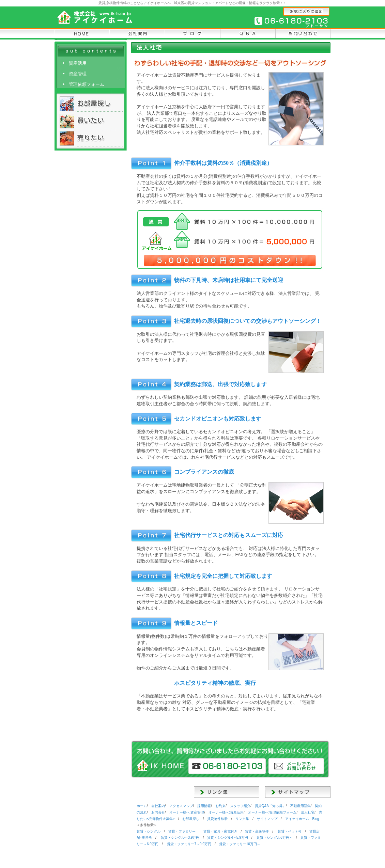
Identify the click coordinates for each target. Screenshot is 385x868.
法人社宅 (308, 812)
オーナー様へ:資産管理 (187, 812)
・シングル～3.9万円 (180, 838)
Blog (302, 819)
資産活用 (78, 63)
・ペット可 (290, 831)
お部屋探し (191, 819)
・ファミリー (182, 831)
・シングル (149, 831)
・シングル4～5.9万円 (227, 838)
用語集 (301, 806)
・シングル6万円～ (275, 838)
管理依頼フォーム (87, 84)
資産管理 (78, 74)
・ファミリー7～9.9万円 (189, 844)
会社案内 (158, 806)
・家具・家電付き (220, 831)
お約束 (220, 806)
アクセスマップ (181, 806)
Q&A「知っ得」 (270, 806)
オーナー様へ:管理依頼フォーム (272, 812)
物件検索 (217, 819)
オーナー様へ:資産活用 (226, 812)
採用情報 (204, 806)
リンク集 (242, 819)
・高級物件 (257, 831)
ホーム (142, 806)
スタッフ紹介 (240, 806)
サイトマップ (267, 819)
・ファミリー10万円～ (240, 844)
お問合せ (158, 812)
